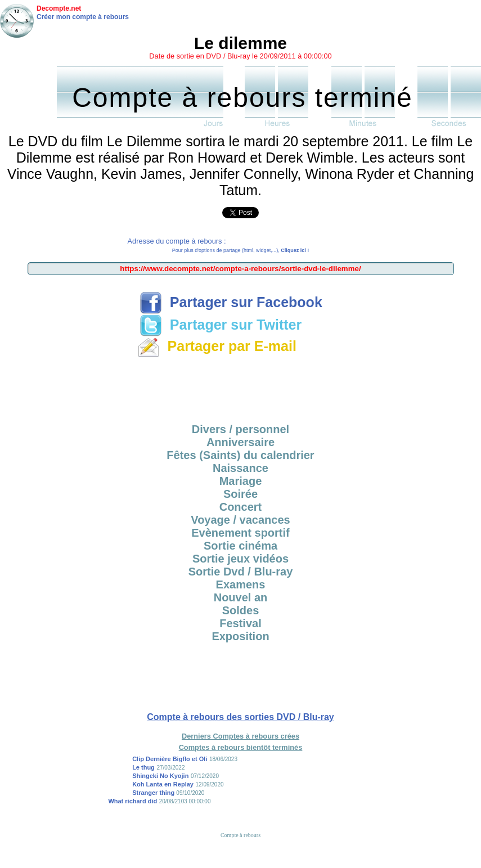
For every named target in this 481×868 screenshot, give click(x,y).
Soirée (241, 494)
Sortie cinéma (241, 546)
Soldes (241, 610)
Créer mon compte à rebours (83, 17)
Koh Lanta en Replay (163, 784)
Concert (241, 507)
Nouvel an (241, 597)
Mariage (241, 481)
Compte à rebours (241, 835)
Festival (240, 623)
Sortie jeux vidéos (241, 559)
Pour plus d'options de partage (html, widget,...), (241, 250)
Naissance (241, 468)
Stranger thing (154, 793)
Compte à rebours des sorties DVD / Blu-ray (241, 717)
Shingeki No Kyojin (160, 776)
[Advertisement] (241, 386)
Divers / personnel (241, 429)
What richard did (132, 801)
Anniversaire (241, 442)
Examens (241, 584)
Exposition (240, 636)
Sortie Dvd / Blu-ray (241, 572)
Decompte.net (59, 8)
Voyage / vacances (240, 520)
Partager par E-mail (217, 346)
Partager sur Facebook (231, 302)
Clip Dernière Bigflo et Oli (170, 759)
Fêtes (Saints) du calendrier (240, 455)
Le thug (143, 767)
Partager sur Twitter (221, 325)
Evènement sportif (240, 533)
